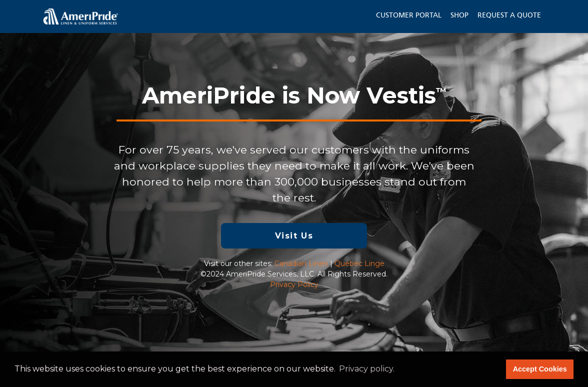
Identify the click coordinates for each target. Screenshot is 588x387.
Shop (459, 15)
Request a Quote (509, 15)
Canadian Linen (301, 263)
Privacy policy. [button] (367, 369)
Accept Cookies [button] (540, 369)
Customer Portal (409, 15)
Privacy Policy (294, 284)
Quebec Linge (359, 263)
